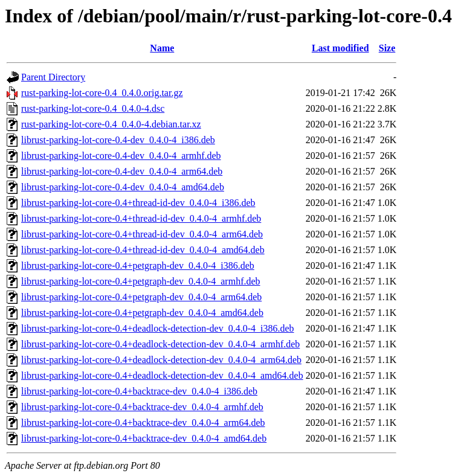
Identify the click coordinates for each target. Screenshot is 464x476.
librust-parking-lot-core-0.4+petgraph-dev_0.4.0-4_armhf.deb (141, 281)
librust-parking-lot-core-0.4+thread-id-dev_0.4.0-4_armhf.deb (141, 218)
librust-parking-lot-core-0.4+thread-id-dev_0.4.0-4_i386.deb (138, 203)
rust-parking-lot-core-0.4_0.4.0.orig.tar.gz (102, 93)
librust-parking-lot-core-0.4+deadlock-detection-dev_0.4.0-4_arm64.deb (161, 360)
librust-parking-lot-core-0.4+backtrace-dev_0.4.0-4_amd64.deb (144, 438)
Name (162, 48)
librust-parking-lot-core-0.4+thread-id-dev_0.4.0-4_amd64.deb (143, 250)
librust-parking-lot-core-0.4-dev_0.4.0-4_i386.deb (118, 140)
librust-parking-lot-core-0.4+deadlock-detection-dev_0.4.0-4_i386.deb (158, 328)
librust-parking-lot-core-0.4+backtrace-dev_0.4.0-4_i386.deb (139, 391)
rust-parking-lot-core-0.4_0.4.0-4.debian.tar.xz (111, 124)
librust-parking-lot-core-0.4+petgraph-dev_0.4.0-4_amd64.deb (142, 313)
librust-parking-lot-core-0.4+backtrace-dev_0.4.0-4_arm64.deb (143, 423)
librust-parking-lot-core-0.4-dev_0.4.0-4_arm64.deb (122, 171)
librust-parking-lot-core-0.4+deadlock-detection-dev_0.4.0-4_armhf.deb (160, 344)
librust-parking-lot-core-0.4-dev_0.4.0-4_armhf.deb (121, 156)
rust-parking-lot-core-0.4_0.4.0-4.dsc (93, 108)
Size (387, 48)
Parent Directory (53, 77)
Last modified (340, 48)
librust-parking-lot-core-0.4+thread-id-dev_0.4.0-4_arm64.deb (142, 234)
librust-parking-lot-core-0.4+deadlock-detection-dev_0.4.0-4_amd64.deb (162, 375)
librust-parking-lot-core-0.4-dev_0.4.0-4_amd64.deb (123, 187)
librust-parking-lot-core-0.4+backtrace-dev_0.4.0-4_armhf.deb (142, 407)
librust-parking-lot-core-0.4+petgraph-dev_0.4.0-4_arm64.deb (141, 297)
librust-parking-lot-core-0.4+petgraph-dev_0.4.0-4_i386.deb (138, 265)
